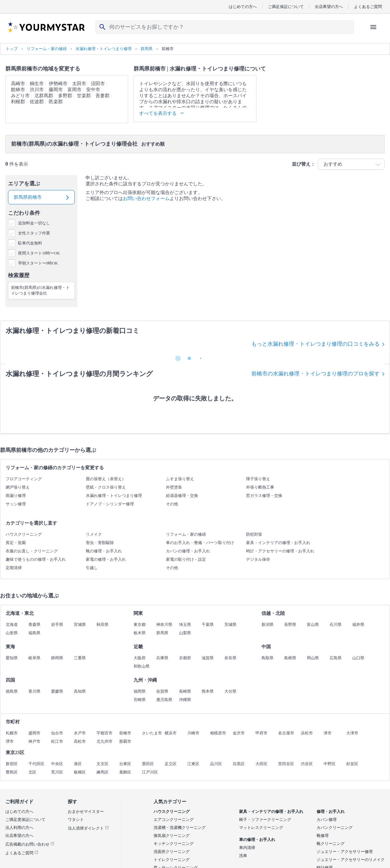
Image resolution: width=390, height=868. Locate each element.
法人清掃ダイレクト (88, 828)
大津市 (352, 733)
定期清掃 (14, 568)
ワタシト (76, 820)
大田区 (261, 764)
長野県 (290, 625)
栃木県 (140, 633)
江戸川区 (150, 772)
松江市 (57, 741)
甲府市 (261, 733)
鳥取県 (267, 658)
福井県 (358, 625)
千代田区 (36, 764)
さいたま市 (152, 733)
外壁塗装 (174, 487)
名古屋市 (286, 733)
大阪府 (140, 658)
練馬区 (103, 772)
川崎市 (193, 733)
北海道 (12, 625)
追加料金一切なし (34, 223)
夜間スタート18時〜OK (39, 253)
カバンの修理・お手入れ (188, 551)
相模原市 (218, 733)
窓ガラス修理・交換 (264, 496)
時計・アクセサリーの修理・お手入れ (280, 551)
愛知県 (12, 658)
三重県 (80, 658)
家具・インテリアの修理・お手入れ (278, 543)
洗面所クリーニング (172, 852)
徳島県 (12, 691)
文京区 (103, 764)
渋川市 (37, 90)
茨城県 (230, 625)
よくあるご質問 (368, 7)
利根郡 (18, 102)
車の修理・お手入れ (257, 840)
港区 (78, 764)
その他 (172, 504)
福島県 (34, 633)
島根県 (290, 658)
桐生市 (37, 84)
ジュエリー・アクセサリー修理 (345, 852)
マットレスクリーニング (261, 828)
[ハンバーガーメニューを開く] (373, 27)
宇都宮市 (105, 733)
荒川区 (57, 772)
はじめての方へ (243, 7)
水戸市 (80, 733)
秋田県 (103, 625)
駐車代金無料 (30, 243)
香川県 (34, 691)
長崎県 (185, 691)
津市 (328, 733)
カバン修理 (327, 820)
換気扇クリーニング (172, 836)
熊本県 (208, 691)
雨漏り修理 (16, 496)
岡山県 (313, 658)
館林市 (18, 90)
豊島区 (12, 772)
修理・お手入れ (331, 812)
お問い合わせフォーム (146, 199)
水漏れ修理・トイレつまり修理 (114, 496)
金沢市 (239, 733)
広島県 (336, 658)
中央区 (57, 764)
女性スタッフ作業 (34, 233)
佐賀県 (162, 691)
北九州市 (105, 741)
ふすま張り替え (180, 479)
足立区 (171, 764)
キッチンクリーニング (174, 844)
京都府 (185, 658)
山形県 (12, 633)
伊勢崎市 (58, 84)
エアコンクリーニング (174, 820)
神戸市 (34, 741)
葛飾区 (125, 772)
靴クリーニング (331, 844)
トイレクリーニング (172, 860)
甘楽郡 (84, 96)
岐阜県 (34, 658)
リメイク (94, 534)
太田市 (79, 84)
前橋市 (125, 733)
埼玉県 (185, 625)
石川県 (336, 625)
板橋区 (80, 772)
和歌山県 (142, 666)
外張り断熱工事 (260, 487)
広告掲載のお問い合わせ (30, 844)
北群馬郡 (44, 96)
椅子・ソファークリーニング (265, 820)
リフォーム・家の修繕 (186, 534)
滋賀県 (208, 658)
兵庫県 (162, 658)
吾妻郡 (103, 96)
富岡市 (74, 90)
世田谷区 (286, 764)
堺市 (10, 741)
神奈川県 (164, 625)
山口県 (358, 658)
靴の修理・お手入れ (104, 551)
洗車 (243, 856)
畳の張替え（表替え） (106, 479)
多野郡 (65, 96)
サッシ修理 (16, 504)
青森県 (34, 625)
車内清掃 (247, 848)
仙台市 (57, 733)
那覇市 (125, 741)
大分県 (230, 691)
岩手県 (57, 625)
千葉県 (208, 625)
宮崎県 (140, 700)
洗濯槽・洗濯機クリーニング (180, 828)
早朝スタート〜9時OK (38, 263)
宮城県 (80, 625)
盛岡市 (34, 733)
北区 (32, 772)
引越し (92, 568)
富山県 (313, 625)
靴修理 (323, 836)
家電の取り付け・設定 (186, 559)
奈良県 (230, 658)
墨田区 (148, 764)
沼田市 (98, 84)
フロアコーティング (24, 479)
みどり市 (20, 96)
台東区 (125, 764)
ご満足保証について (286, 7)
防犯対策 (254, 534)
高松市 (80, 741)
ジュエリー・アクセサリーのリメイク (351, 860)
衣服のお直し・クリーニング (32, 551)
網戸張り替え (18, 487)
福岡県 (140, 691)
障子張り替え (258, 479)
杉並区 (352, 764)
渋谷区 (307, 764)
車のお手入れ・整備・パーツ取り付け (200, 543)
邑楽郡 (56, 102)
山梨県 (185, 633)
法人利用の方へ (19, 828)
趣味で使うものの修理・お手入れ (36, 559)
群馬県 (162, 633)
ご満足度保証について (25, 820)
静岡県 (57, 658)
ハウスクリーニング (24, 534)
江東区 (193, 764)
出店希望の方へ (329, 7)
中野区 (330, 764)
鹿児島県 (164, 700)
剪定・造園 (16, 543)
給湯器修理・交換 (182, 496)
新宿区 (12, 764)
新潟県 (267, 625)
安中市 (93, 90)
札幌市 (12, 733)
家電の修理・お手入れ (106, 559)
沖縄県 (185, 700)
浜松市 (307, 733)
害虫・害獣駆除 (100, 543)
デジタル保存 (258, 559)
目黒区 (239, 764)
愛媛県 (57, 691)
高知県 (80, 691)
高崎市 (18, 84)
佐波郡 (37, 102)
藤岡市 (56, 90)
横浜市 (171, 733)
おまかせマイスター (86, 812)
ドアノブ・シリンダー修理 (110, 504)
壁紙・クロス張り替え (106, 487)
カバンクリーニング (335, 828)
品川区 (216, 764)
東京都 (140, 625)
